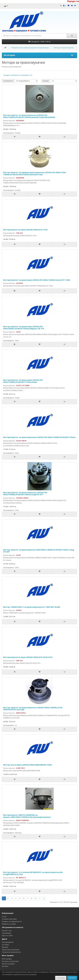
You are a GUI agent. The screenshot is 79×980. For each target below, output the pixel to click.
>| (44, 898)
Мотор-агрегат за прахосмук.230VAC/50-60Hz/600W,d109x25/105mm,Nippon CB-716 (24, 327)
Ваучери (5, 947)
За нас (4, 917)
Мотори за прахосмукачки (64, 48)
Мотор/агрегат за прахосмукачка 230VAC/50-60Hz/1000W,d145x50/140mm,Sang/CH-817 (25, 494)
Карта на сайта (7, 936)
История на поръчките (10, 961)
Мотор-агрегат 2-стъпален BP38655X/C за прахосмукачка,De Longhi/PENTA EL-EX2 (33, 873)
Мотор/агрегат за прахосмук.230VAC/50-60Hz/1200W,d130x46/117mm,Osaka (23, 381)
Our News (5, 945)
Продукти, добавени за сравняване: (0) (18, 75)
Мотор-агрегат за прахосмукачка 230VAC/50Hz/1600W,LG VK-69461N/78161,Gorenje (33, 709)
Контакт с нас (7, 931)
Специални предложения (11, 952)
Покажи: (46, 81)
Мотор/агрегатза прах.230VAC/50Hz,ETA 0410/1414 (28, 657)
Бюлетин (5, 966)
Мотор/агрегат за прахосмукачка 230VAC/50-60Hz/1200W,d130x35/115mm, (39, 437)
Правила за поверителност (12, 921)
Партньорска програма (11, 950)
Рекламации (6, 933)
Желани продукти (8, 964)
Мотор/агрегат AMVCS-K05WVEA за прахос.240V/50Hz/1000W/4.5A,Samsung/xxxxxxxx (27, 816)
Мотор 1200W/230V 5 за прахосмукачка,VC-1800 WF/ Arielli (32, 607)
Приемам (72, 978)
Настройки (61, 978)
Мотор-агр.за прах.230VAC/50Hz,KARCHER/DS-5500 (27, 765)
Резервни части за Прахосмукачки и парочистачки (30, 48)
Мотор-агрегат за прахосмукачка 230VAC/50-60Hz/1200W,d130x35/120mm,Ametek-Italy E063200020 (29, 116)
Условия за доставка (9, 919)
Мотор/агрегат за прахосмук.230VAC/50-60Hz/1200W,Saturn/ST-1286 (37, 280)
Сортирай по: (8, 81)
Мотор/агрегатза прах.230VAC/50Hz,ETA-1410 (25, 230)
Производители (8, 942)
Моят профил (7, 959)
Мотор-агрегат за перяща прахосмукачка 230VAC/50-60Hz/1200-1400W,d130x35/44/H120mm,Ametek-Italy (35, 173)
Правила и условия (9, 924)
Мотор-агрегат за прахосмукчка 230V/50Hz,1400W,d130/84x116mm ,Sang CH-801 (39, 551)
